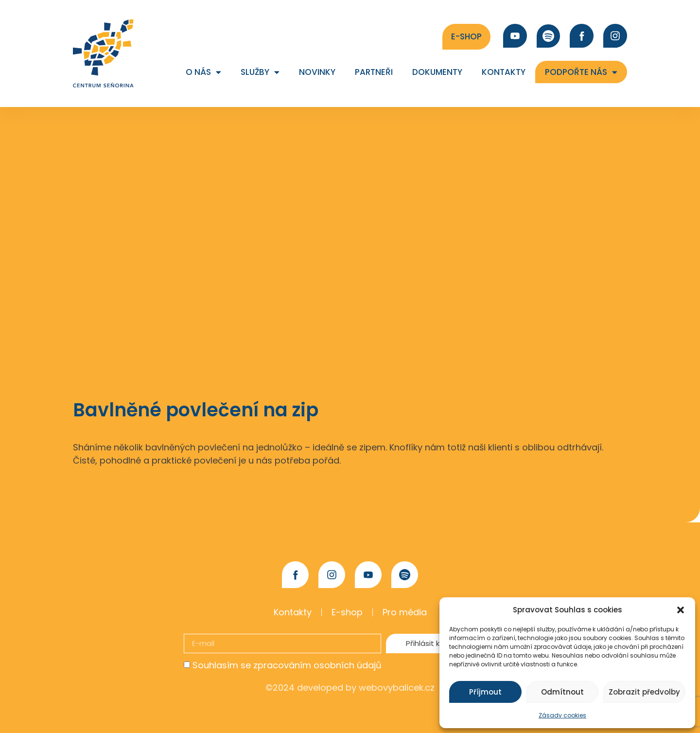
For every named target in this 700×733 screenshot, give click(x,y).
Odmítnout (562, 692)
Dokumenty (437, 72)
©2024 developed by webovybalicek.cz (350, 688)
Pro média (405, 612)
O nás (203, 72)
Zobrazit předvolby (644, 692)
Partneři (374, 72)
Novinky (317, 72)
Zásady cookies (562, 715)
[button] (681, 610)
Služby (260, 72)
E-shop (347, 612)
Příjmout (485, 692)
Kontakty (504, 72)
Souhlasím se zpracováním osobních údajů (287, 665)
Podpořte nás (581, 72)
